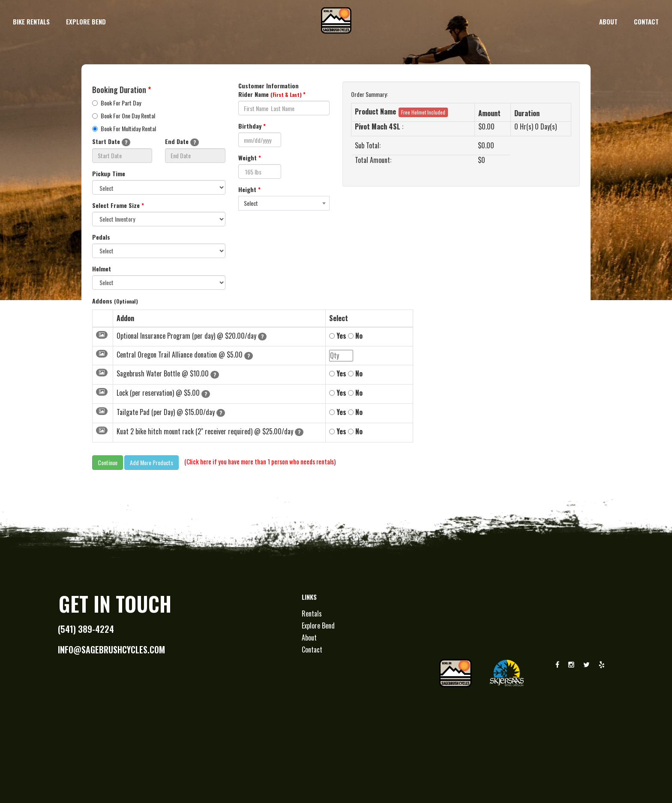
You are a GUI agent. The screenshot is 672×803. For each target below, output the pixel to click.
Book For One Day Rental (124, 116)
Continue (108, 462)
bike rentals (31, 21)
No (355, 336)
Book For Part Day (117, 103)
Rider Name (272, 94)
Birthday (252, 126)
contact (646, 21)
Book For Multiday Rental (124, 129)
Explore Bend (318, 626)
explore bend (86, 21)
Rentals (312, 614)
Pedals (101, 237)
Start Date (111, 142)
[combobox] (284, 203)
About (309, 638)
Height (249, 189)
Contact (312, 650)
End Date (182, 142)
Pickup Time (109, 174)
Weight (250, 158)
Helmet (102, 269)
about (608, 21)
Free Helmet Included (423, 112)
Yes (338, 336)
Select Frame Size (118, 205)
